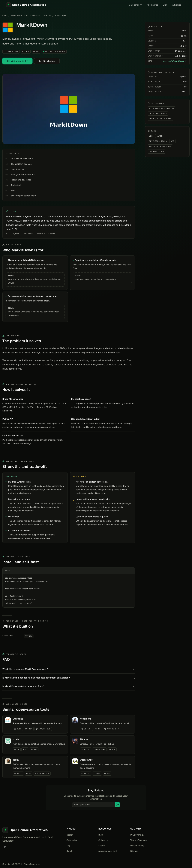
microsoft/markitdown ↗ (175, 61)
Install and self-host (21, 180)
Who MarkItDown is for (22, 159)
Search (70, 835)
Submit (102, 846)
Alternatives (152, 5)
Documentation (157, 151)
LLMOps (160, 136)
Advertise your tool (108, 851)
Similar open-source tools (23, 196)
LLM (151, 136)
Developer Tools (158, 113)
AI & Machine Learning (38, 16)
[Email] (5, 847)
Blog (165, 5)
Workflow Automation (160, 146)
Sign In (70, 851)
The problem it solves (21, 164)
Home (5, 16)
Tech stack (16, 185)
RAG (172, 141)
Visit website (17, 61)
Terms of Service (139, 840)
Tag (68, 846)
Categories (136, 5)
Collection (103, 840)
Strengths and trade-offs (23, 174)
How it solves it (18, 169)
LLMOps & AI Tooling (160, 119)
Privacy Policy (137, 835)
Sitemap (134, 851)
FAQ (13, 190)
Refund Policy (137, 846)
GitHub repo (47, 61)
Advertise (177, 5)
